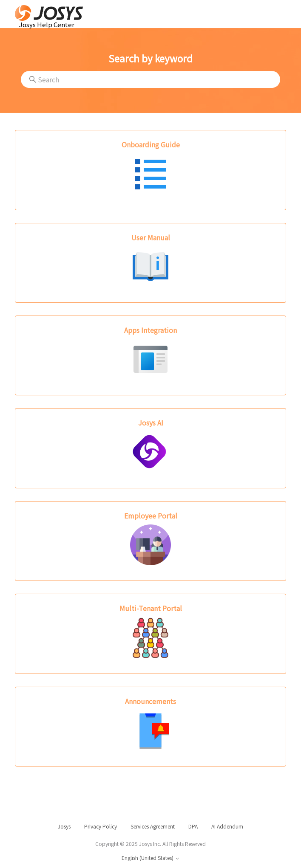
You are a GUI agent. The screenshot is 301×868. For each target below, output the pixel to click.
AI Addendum (227, 826)
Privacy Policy (101, 826)
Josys (64, 826)
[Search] (150, 79)
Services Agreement (153, 826)
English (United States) (151, 858)
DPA (193, 826)
